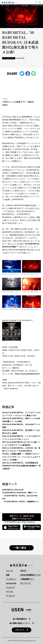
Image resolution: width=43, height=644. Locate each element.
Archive (7, 6)
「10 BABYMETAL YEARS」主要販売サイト (21, 502)
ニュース (9, 571)
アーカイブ (10, 596)
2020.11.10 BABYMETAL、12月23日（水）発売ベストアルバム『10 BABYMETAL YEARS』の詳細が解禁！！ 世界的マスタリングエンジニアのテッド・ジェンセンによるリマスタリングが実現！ (21, 454)
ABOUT (23, 571)
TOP (2, 6)
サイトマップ (25, 583)
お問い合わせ (20, 630)
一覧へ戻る (20, 548)
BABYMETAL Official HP (13, 490)
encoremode (11, 583)
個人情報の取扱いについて (20, 623)
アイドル (9, 592)
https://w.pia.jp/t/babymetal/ (27, 374)
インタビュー (11, 579)
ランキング (10, 587)
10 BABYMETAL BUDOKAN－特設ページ (20, 493)
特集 (8, 575)
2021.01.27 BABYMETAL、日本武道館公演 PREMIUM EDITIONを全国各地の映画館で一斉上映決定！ (21, 466)
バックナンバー (15, 6)
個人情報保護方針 (20, 619)
